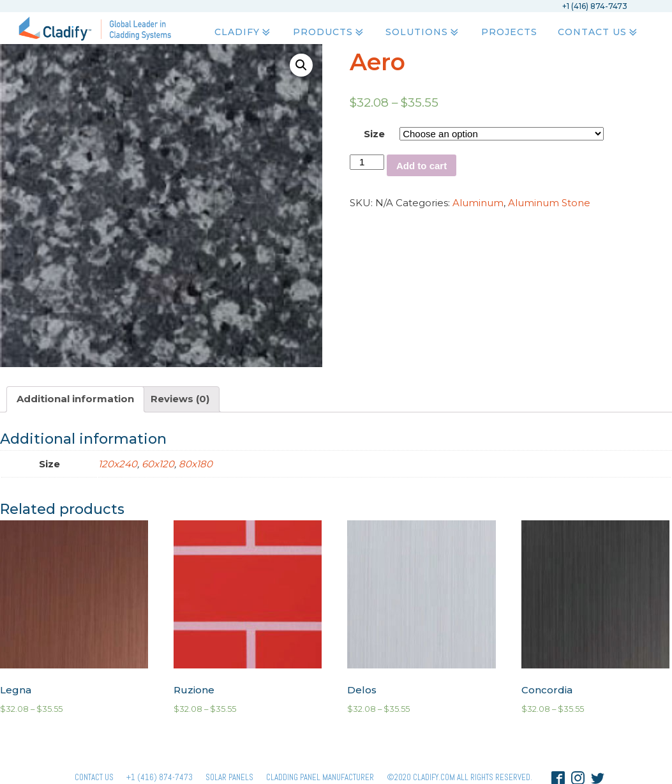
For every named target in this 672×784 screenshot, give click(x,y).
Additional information (75, 399)
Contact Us (598, 33)
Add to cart (422, 166)
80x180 (196, 464)
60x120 (158, 464)
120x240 (118, 464)
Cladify (243, 33)
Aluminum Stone (549, 203)
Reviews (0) (180, 399)
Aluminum (478, 203)
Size (374, 134)
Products (329, 33)
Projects (509, 33)
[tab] (75, 399)
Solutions (423, 33)
